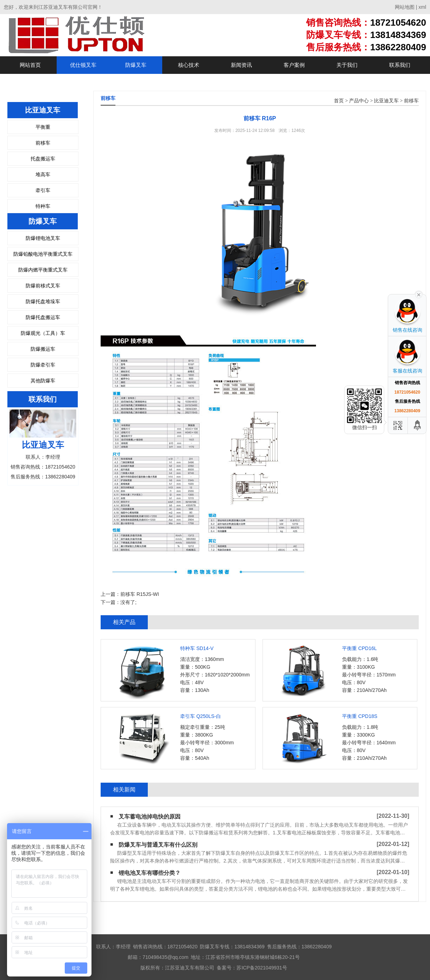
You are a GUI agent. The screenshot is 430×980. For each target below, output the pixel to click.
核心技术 (189, 65)
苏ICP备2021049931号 (262, 968)
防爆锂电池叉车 (43, 238)
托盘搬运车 (43, 159)
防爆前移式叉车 (43, 286)
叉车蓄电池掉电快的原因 (150, 817)
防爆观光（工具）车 (43, 333)
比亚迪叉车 (386, 101)
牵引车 (43, 190)
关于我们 (347, 65)
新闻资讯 (241, 65)
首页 (339, 101)
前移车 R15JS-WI (140, 594)
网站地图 (405, 7)
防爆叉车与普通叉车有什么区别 (158, 845)
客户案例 (294, 65)
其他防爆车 (43, 381)
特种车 (43, 206)
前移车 (43, 143)
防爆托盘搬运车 (43, 317)
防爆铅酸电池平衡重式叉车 (43, 254)
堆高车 (43, 174)
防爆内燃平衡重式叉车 (43, 270)
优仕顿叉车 (83, 65)
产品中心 (359, 101)
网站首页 (30, 65)
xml (422, 7)
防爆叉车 (136, 65)
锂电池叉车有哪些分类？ (150, 873)
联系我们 (400, 65)
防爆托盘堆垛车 (43, 301)
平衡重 (43, 127)
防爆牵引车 (43, 365)
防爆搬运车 (43, 349)
